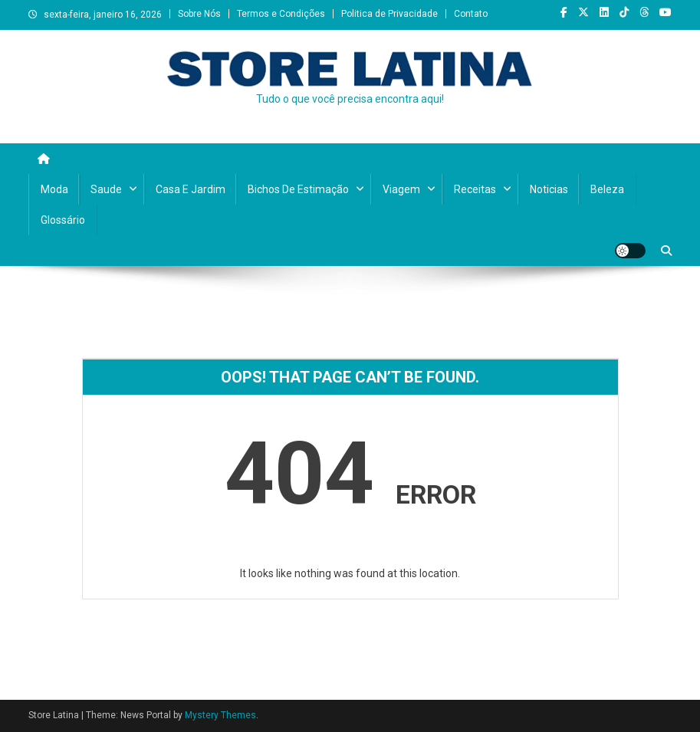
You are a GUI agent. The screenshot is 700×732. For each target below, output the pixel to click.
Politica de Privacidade (389, 14)
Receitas (475, 189)
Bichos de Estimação (298, 189)
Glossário (63, 220)
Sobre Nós (199, 14)
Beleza (607, 189)
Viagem (401, 189)
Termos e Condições (281, 14)
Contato (471, 14)
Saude (106, 189)
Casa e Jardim (191, 189)
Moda (54, 189)
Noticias (549, 189)
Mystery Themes (220, 715)
